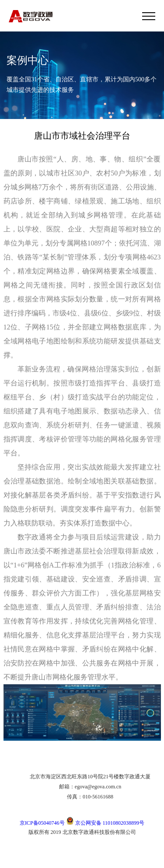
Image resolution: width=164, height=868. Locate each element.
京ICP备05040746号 (42, 823)
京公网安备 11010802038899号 (105, 823)
